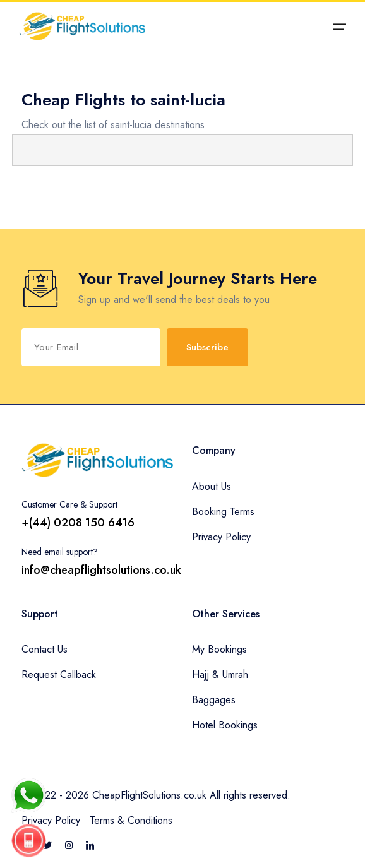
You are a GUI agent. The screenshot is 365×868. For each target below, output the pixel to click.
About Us (212, 486)
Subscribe (207, 347)
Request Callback (59, 675)
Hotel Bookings (225, 725)
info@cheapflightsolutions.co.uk (101, 570)
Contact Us (45, 649)
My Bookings (219, 649)
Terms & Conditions (131, 820)
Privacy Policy (221, 537)
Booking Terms (223, 512)
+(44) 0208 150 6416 (78, 523)
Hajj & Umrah (220, 675)
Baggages (214, 700)
